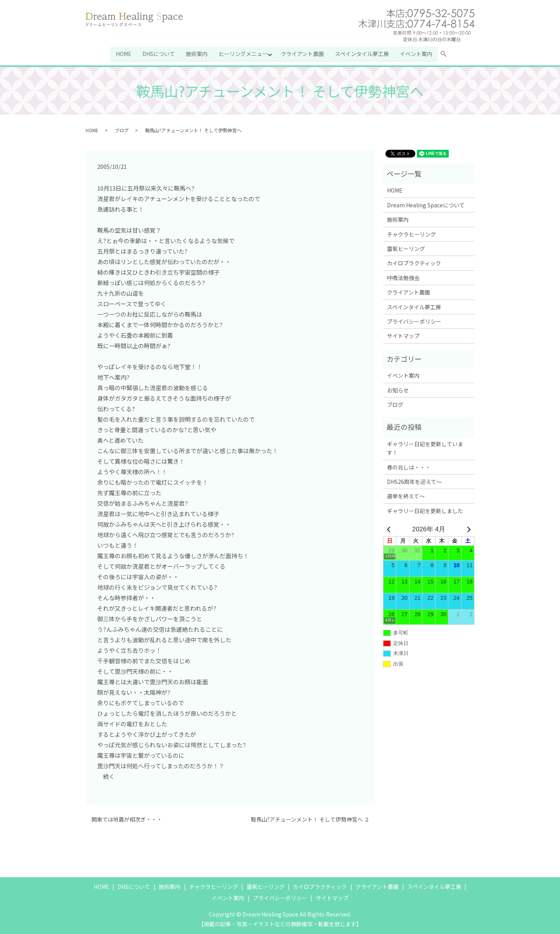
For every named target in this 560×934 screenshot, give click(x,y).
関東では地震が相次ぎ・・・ (127, 819)
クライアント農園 (303, 53)
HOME (124, 53)
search (447, 55)
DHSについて (159, 53)
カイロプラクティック (414, 263)
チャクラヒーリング (411, 233)
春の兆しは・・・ (409, 466)
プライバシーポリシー (414, 321)
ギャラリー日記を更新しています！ (425, 447)
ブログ (122, 129)
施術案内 (197, 53)
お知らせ (398, 389)
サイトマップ (403, 335)
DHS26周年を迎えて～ (414, 481)
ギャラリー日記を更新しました (425, 510)
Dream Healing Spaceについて (426, 205)
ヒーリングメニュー (243, 53)
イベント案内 (416, 53)
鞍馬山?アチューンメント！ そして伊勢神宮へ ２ (310, 819)
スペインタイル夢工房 (362, 53)
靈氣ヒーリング (406, 248)
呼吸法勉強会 (403, 277)
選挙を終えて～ (406, 496)
